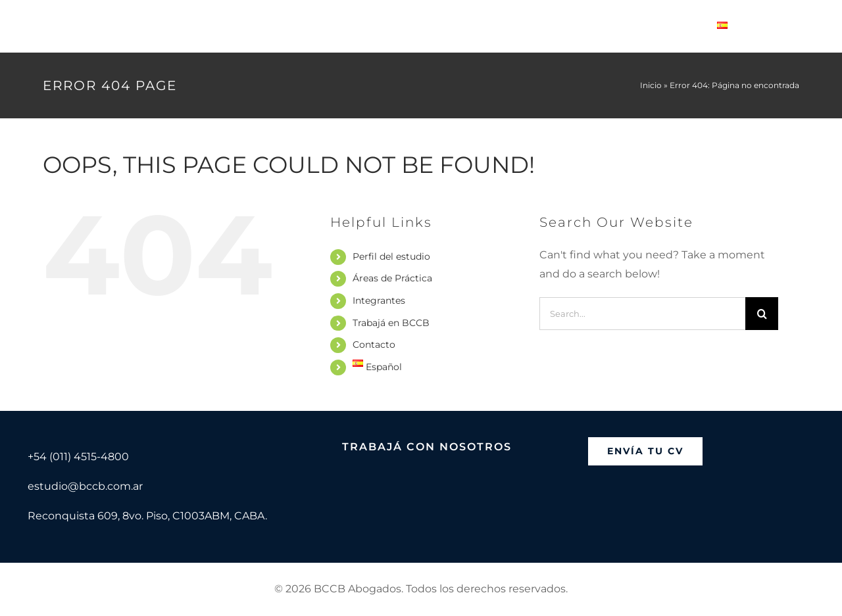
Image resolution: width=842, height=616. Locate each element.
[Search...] (642, 314)
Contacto (374, 344)
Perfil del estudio (391, 256)
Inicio (651, 85)
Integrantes (379, 300)
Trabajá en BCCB (391, 323)
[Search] (762, 314)
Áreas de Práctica (392, 278)
